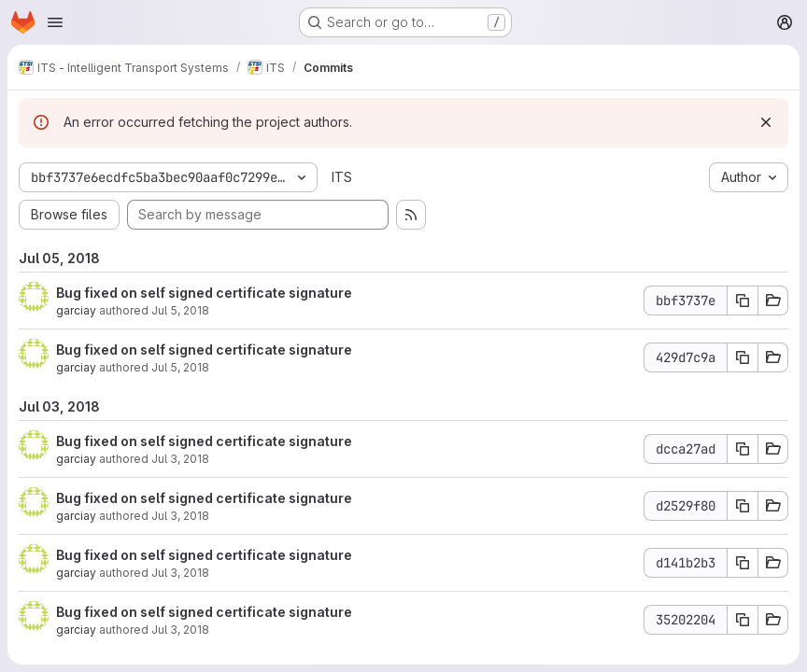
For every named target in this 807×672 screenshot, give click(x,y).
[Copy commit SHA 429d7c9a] (743, 357)
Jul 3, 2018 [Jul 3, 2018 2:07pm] (180, 630)
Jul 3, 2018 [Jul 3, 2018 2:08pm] (180, 573)
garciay (76, 310)
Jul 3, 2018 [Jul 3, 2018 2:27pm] (180, 459)
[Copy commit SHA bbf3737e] (743, 301)
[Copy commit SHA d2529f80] (743, 506)
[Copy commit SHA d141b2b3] (743, 563)
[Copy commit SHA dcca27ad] (743, 449)
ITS (342, 177)
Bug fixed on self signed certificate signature (204, 293)
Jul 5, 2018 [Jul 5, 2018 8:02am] (180, 310)
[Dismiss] (766, 122)
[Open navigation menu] (55, 22)
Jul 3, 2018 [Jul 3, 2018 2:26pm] (180, 516)
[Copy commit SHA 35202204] (743, 620)
